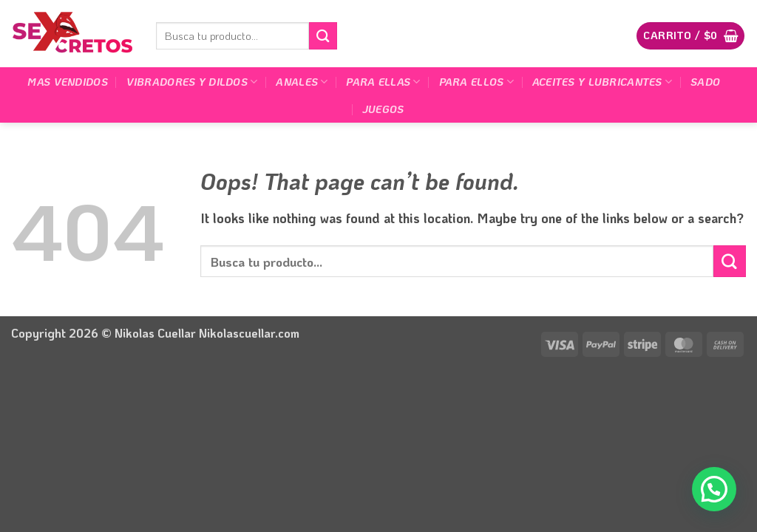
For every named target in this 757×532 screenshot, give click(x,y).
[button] (690, 35)
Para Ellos (476, 82)
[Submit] (323, 36)
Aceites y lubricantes (602, 82)
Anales (302, 82)
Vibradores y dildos (192, 82)
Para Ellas (383, 82)
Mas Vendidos (67, 82)
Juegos (383, 109)
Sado (705, 82)
